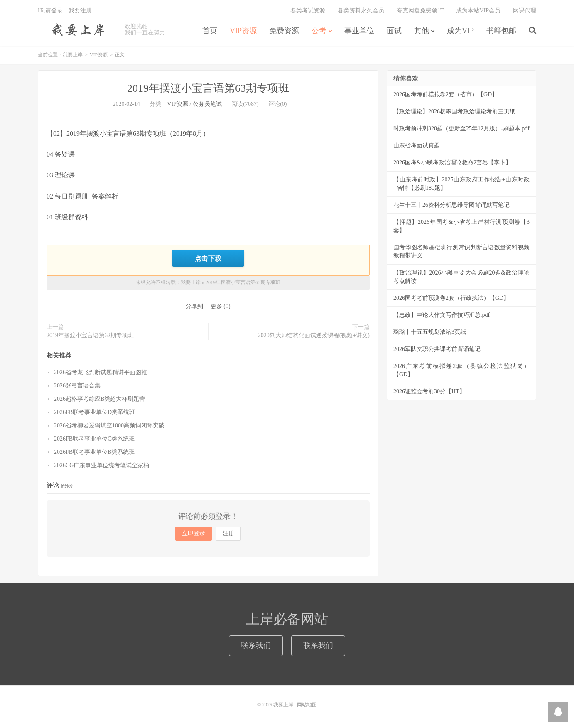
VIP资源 (243, 31)
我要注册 (80, 11)
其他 (422, 31)
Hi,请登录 (50, 11)
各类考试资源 (308, 11)
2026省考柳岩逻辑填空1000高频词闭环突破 (109, 425)
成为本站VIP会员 (478, 11)
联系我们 (256, 645)
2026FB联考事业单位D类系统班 (94, 412)
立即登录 (194, 533)
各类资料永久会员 (361, 11)
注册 (228, 533)
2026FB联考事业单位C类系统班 (94, 439)
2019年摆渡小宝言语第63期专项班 (208, 88)
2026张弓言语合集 (77, 386)
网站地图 (307, 705)
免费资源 (284, 31)
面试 (394, 31)
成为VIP (460, 31)
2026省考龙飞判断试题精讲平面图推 (101, 372)
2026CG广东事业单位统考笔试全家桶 (102, 465)
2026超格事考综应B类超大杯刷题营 (99, 399)
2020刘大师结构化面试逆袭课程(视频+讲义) (314, 335)
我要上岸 (77, 29)
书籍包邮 (501, 31)
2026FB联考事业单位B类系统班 (94, 452)
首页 (210, 31)
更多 (216, 306)
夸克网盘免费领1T (420, 11)
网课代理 (525, 11)
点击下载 (208, 258)
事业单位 (359, 31)
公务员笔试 (207, 104)
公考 (319, 31)
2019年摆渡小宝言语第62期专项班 (90, 335)
